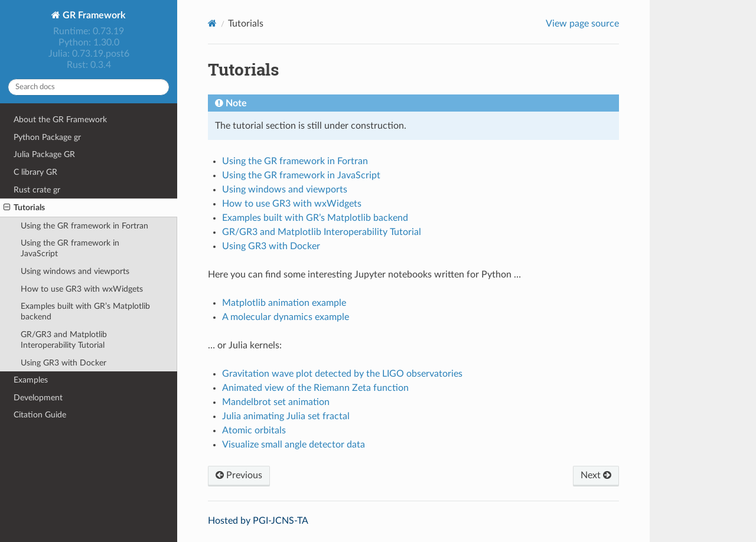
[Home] (212, 23)
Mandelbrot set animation (276, 402)
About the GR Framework (60, 120)
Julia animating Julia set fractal (286, 416)
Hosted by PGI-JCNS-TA (258, 521)
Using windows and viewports (75, 271)
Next (596, 475)
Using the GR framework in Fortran (84, 226)
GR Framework (93, 15)
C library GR (35, 172)
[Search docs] (89, 87)
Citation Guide (40, 415)
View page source (582, 24)
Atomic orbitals (254, 430)
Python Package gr (47, 137)
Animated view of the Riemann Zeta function (315, 388)
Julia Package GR (44, 154)
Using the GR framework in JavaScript (70, 248)
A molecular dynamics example (286, 317)
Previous (239, 475)
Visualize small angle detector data (294, 445)
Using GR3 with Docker (63, 363)
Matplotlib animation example (284, 303)
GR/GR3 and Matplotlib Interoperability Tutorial (64, 340)
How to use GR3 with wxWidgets (82, 289)
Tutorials (24, 208)
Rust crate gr (37, 190)
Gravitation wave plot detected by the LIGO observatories (342, 374)
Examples (31, 380)
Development (38, 398)
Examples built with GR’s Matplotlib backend (85, 311)
